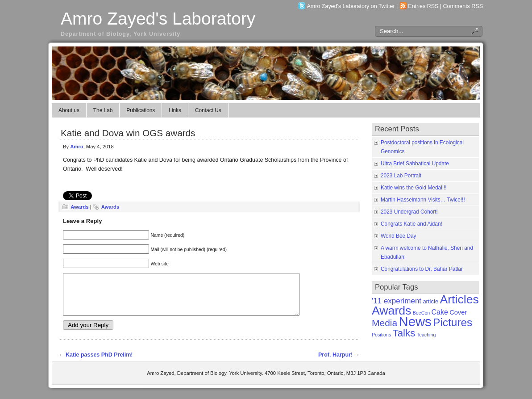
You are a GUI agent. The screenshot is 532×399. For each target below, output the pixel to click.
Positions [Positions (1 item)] (381, 335)
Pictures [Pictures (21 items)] (453, 322)
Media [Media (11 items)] (384, 323)
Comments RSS (463, 6)
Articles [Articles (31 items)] (459, 299)
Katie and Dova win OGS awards (128, 133)
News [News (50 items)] (415, 321)
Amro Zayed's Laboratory (158, 19)
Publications (141, 110)
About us (69, 110)
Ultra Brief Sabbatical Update (415, 164)
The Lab (103, 110)
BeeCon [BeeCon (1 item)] (422, 313)
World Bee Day (399, 236)
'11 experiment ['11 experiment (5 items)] (397, 301)
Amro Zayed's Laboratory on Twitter (351, 6)
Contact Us (208, 110)
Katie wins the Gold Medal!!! (414, 188)
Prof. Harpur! (335, 363)
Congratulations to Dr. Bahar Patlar (422, 269)
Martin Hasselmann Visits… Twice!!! (423, 200)
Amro (77, 147)
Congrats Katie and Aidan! (411, 224)
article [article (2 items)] (430, 301)
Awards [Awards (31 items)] (391, 311)
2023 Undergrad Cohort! (409, 212)
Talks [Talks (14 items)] (404, 333)
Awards (79, 207)
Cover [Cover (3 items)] (458, 312)
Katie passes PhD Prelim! (99, 363)
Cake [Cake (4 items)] (440, 312)
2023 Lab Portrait (401, 176)
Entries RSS (423, 6)
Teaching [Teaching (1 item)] (426, 335)
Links (175, 110)
